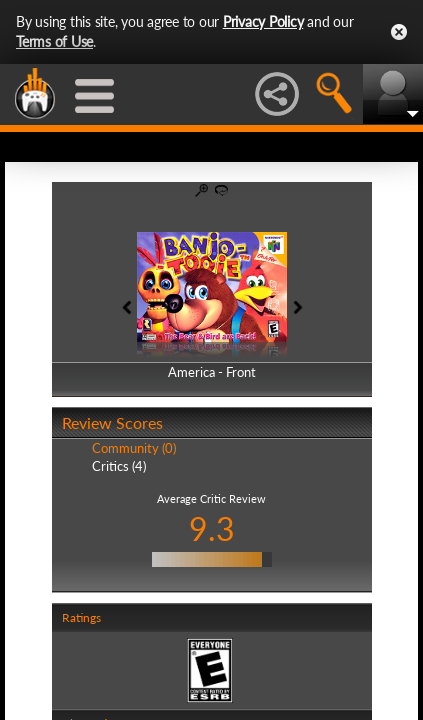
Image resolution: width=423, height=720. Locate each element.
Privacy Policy (263, 21)
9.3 (212, 528)
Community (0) (134, 448)
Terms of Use (54, 41)
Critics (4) (119, 466)
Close (399, 32)
